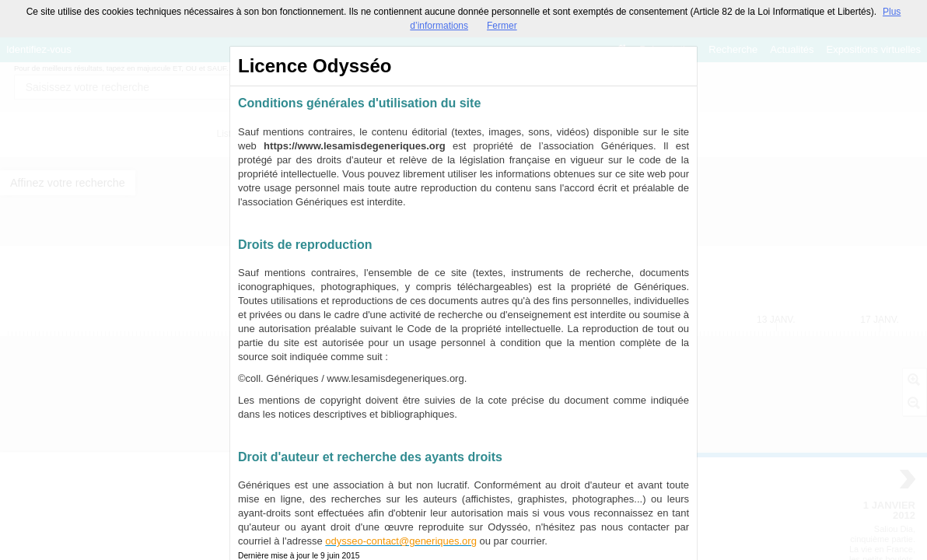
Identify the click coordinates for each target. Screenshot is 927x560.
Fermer (502, 26)
